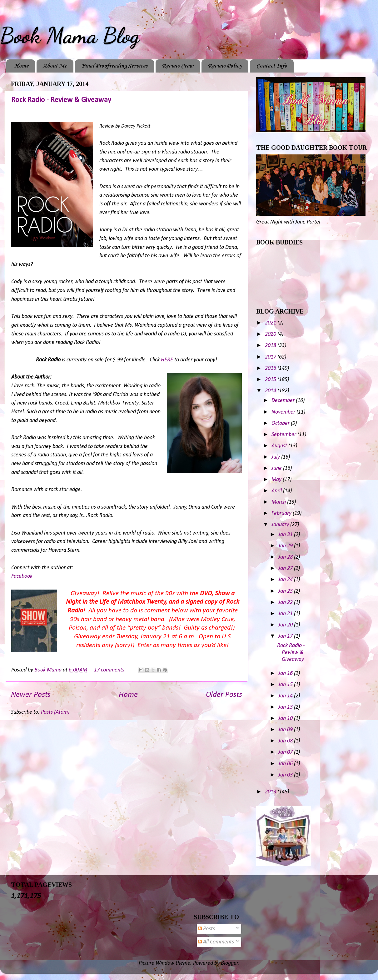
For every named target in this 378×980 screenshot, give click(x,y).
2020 (271, 334)
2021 (271, 323)
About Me (55, 66)
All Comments (216, 942)
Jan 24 (286, 580)
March (279, 502)
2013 (271, 792)
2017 (271, 357)
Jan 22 (286, 603)
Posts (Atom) (55, 712)
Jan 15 (286, 685)
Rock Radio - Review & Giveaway (61, 100)
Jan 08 (286, 741)
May (277, 480)
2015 (271, 380)
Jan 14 (286, 696)
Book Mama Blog (70, 36)
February (282, 513)
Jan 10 (286, 719)
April (277, 491)
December (284, 401)
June (277, 468)
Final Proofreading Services (114, 66)
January (281, 525)
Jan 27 (286, 568)
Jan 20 (286, 625)
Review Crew (178, 66)
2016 (271, 368)
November (284, 412)
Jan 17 (286, 636)
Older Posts (224, 695)
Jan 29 (286, 546)
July (276, 457)
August (280, 446)
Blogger (229, 963)
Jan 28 (286, 557)
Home (21, 66)
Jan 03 (286, 775)
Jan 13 (286, 707)
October (281, 423)
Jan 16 (286, 673)
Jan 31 (286, 535)
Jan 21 (286, 614)
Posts (206, 929)
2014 (271, 391)
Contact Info (272, 66)
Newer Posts (31, 695)
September (284, 435)
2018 (271, 346)
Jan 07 (286, 752)
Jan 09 (286, 730)
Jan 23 (286, 591)
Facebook (22, 576)
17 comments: (111, 670)
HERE (167, 360)
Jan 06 (286, 764)
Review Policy (225, 66)
